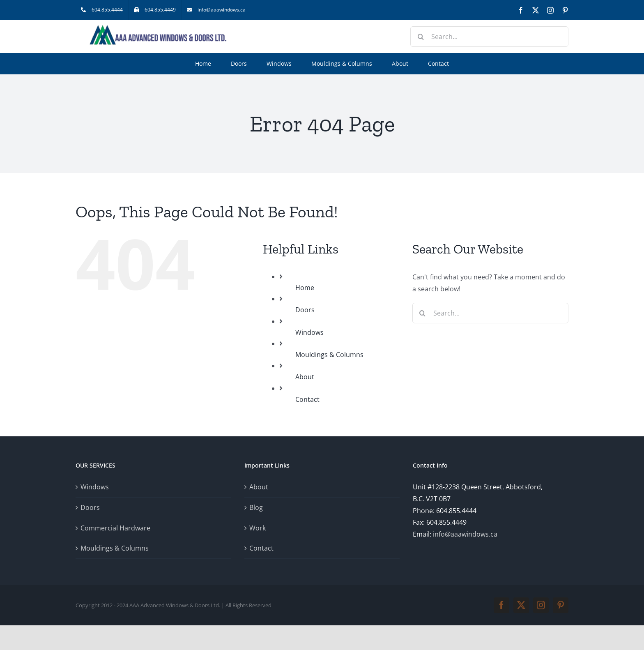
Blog (256, 507)
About (305, 377)
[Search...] (489, 37)
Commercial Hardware (115, 528)
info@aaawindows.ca (465, 534)
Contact (307, 399)
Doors (305, 310)
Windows (309, 332)
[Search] (421, 37)
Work (258, 528)
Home (305, 288)
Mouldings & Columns (329, 355)
